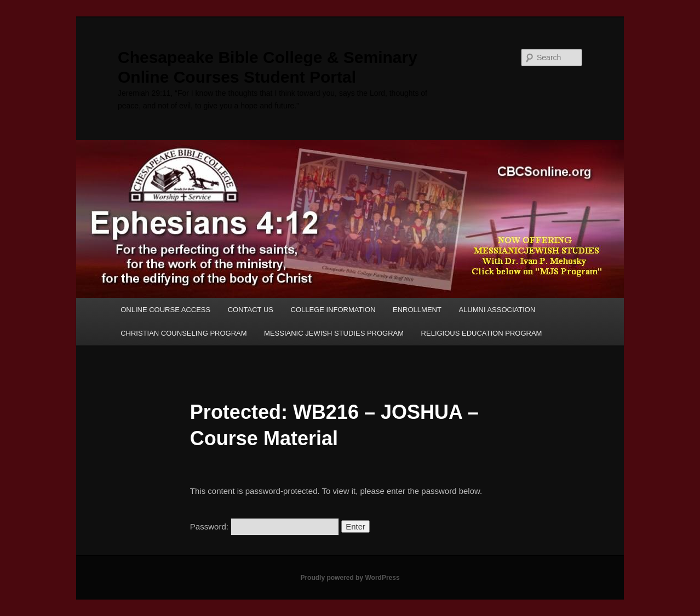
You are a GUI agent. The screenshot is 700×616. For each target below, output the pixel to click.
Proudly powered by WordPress (350, 578)
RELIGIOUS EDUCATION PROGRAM (482, 333)
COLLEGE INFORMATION (333, 310)
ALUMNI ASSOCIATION (497, 310)
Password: (265, 526)
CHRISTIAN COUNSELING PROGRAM (183, 333)
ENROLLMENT (417, 310)
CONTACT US (251, 310)
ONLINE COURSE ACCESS (165, 310)
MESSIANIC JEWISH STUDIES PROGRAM (334, 333)
